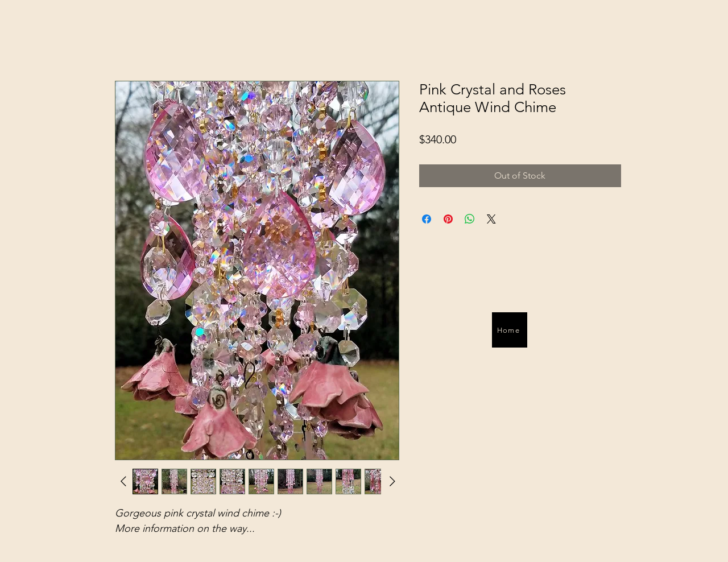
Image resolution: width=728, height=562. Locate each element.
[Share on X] (491, 219)
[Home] (510, 330)
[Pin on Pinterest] (448, 219)
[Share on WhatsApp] (470, 219)
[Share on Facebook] (427, 219)
